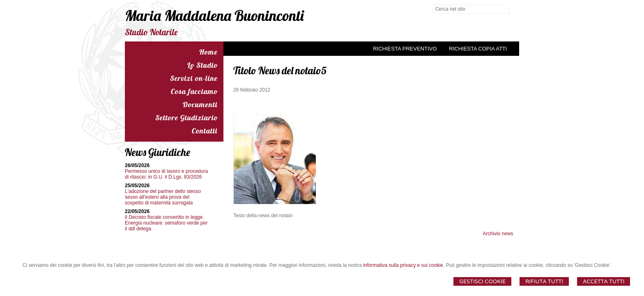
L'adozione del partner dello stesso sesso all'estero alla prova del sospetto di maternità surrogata (163, 197)
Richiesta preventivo (405, 49)
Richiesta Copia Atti (478, 49)
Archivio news (498, 234)
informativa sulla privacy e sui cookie (403, 265)
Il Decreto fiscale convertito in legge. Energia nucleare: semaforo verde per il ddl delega (166, 223)
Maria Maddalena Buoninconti (214, 15)
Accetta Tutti (604, 281)
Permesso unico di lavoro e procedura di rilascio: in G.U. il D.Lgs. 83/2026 (166, 174)
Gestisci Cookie (482, 281)
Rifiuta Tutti (544, 281)
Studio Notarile (151, 32)
